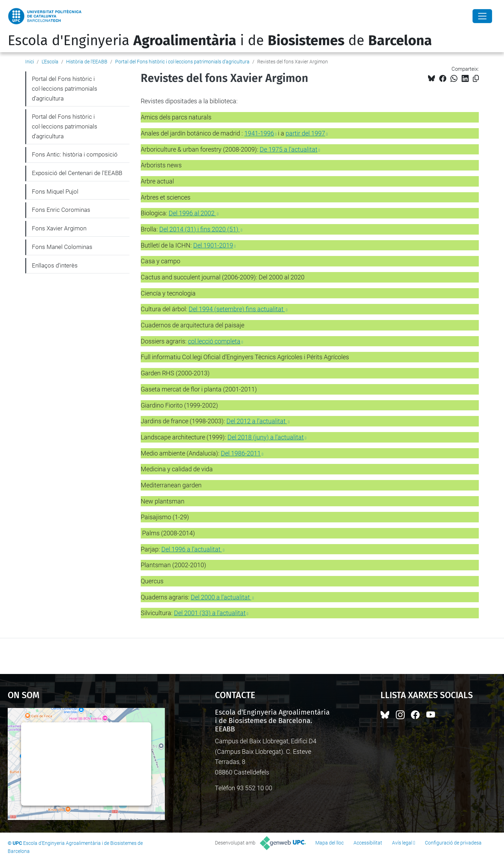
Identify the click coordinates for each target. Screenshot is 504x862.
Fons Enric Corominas (61, 210)
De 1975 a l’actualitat (289, 149)
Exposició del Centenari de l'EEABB (77, 173)
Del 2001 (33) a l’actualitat (210, 613)
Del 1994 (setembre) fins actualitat (237, 309)
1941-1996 (259, 133)
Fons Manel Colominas (62, 247)
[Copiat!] (476, 79)
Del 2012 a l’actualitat (257, 421)
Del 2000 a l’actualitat (221, 597)
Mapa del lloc (330, 843)
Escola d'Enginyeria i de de (220, 41)
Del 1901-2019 (213, 245)
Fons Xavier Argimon (59, 228)
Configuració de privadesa (453, 843)
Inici (30, 62)
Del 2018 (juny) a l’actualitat (266, 437)
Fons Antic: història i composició (75, 154)
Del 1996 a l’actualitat (192, 549)
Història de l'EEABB (87, 62)
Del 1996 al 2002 (192, 213)
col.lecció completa (214, 341)
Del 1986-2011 (241, 453)
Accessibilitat (368, 843)
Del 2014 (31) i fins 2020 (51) (199, 229)
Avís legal (402, 843)
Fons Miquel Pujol (55, 192)
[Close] (482, 16)
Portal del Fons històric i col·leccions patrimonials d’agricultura (182, 62)
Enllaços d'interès (55, 265)
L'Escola (50, 62)
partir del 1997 (305, 133)
